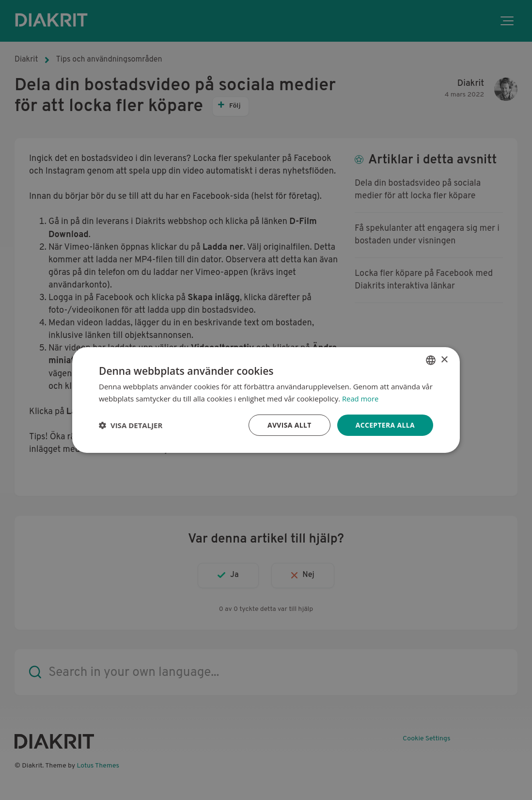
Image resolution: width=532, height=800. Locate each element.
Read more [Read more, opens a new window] (361, 399)
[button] (131, 425)
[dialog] (266, 400)
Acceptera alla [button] (385, 425)
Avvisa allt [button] (289, 425)
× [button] (444, 360)
